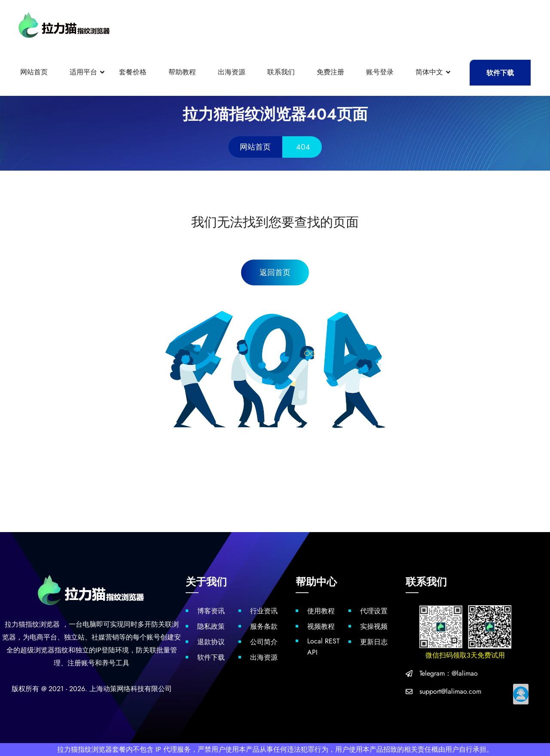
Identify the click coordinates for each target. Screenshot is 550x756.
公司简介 (264, 642)
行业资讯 (264, 611)
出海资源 (232, 72)
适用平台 (83, 72)
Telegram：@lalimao (449, 673)
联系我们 (281, 72)
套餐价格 (133, 72)
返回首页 (275, 272)
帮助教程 (182, 72)
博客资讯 (211, 611)
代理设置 (374, 611)
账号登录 (380, 72)
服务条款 (264, 626)
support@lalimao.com (450, 691)
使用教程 (321, 611)
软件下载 (500, 73)
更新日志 (374, 642)
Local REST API (323, 647)
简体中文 (429, 72)
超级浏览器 (37, 650)
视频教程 (321, 626)
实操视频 (374, 626)
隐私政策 (211, 626)
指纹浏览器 (43, 624)
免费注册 (330, 72)
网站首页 (34, 72)
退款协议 (211, 642)
